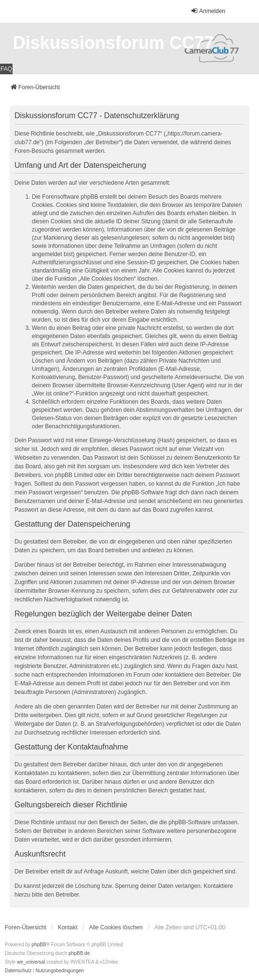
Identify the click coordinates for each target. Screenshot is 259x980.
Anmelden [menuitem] (208, 11)
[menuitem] (18, 971)
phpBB (39, 945)
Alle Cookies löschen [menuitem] (116, 927)
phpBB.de (79, 953)
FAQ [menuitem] (6, 69)
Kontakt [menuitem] (68, 927)
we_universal (31, 962)
